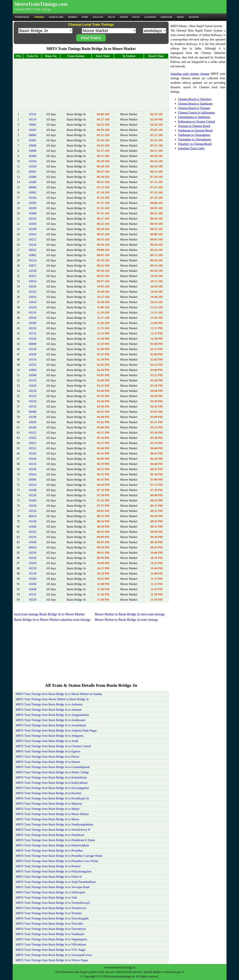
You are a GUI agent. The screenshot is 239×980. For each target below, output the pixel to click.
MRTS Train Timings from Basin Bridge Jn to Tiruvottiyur (51, 929)
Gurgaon (166, 17)
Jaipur (124, 17)
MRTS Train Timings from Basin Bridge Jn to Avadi (47, 741)
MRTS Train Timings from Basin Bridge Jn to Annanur (49, 710)
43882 (33, 255)
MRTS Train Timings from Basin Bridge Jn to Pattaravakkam (52, 845)
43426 (33, 500)
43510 (33, 406)
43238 (33, 417)
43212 (33, 239)
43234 (33, 391)
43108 (33, 229)
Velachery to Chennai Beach (195, 144)
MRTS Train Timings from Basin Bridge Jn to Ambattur (49, 704)
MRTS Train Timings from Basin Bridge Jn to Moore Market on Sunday (59, 694)
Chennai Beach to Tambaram (195, 104)
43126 (33, 495)
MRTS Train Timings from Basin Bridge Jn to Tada (46, 898)
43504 (33, 224)
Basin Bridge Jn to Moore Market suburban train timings (52, 620)
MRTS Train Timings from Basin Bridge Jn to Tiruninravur (51, 908)
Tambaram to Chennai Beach (195, 130)
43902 (33, 192)
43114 (33, 360)
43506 (33, 323)
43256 (33, 553)
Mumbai (73, 17)
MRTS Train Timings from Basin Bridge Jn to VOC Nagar (51, 950)
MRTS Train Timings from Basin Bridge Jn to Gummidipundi (53, 767)
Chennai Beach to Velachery (195, 99)
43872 (33, 266)
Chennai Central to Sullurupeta (197, 113)
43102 (33, 114)
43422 (33, 438)
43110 (33, 313)
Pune (85, 17)
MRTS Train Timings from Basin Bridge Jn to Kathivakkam (52, 783)
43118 (33, 380)
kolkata (98, 17)
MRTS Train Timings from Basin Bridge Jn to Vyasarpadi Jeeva (54, 955)
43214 (33, 260)
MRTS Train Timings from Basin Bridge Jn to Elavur (48, 757)
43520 (33, 600)
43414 (33, 302)
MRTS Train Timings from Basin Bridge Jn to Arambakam (51, 725)
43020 (33, 422)
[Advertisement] (91, 85)
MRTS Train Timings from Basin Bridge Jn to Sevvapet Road (53, 887)
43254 (33, 537)
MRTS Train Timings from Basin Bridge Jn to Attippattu (50, 736)
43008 (33, 151)
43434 (33, 563)
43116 (33, 119)
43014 (33, 281)
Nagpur (194, 17)
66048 (33, 412)
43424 (33, 474)
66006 (33, 480)
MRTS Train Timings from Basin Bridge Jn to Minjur (48, 809)
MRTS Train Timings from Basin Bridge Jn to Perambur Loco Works (57, 861)
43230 (33, 349)
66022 (33, 250)
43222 (33, 292)
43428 (33, 527)
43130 (33, 574)
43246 (33, 469)
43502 (33, 203)
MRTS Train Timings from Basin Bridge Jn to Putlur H (49, 877)
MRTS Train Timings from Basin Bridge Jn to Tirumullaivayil (53, 903)
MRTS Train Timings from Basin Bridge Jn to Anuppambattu (52, 715)
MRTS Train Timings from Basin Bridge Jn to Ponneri (48, 866)
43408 (33, 213)
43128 (33, 521)
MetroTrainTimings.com (41, 4)
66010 (33, 547)
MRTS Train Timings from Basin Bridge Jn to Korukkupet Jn (52, 798)
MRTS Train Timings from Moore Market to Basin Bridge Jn (52, 699)
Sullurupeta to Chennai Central (197, 121)
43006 (33, 145)
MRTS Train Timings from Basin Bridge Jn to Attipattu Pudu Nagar (56, 730)
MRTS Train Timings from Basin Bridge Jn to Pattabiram (50, 835)
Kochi (136, 17)
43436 (33, 584)
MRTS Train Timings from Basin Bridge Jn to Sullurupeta (50, 892)
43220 (33, 286)
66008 (33, 344)
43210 (33, 219)
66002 (33, 172)
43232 (33, 365)
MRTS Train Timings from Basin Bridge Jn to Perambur (49, 851)
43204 (33, 166)
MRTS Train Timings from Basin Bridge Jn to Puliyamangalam (54, 871)
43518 (33, 568)
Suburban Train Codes (191, 148)
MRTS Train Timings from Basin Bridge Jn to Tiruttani (49, 913)
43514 (33, 485)
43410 (33, 234)
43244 (33, 459)
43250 (33, 506)
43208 (33, 208)
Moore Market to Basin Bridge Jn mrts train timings (130, 614)
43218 (33, 271)
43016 (33, 297)
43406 (33, 177)
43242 (33, 453)
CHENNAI (39, 17)
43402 (33, 140)
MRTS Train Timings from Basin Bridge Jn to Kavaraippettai (52, 788)
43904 (33, 370)
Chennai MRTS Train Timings (33, 9)
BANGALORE (56, 17)
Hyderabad (22, 17)
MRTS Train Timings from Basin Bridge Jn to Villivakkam (51, 944)
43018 (33, 318)
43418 (33, 354)
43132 (33, 594)
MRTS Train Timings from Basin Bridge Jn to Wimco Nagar (52, 960)
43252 (33, 532)
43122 (33, 433)
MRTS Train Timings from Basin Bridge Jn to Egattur (48, 751)
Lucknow (150, 17)
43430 (33, 542)
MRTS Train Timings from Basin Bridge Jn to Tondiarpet (50, 934)
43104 (33, 161)
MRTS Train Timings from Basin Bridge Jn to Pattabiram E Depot (55, 840)
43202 (33, 130)
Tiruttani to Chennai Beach (194, 126)
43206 (33, 182)
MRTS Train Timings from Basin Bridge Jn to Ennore (48, 762)
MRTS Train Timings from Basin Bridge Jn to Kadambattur (51, 777)
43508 (33, 375)
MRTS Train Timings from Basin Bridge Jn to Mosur (47, 819)
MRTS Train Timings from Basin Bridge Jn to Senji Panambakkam (56, 882)
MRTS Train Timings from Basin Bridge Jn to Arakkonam (51, 720)
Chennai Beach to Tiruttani (194, 108)
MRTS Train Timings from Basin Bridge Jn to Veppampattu (51, 939)
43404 (33, 156)
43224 (33, 307)
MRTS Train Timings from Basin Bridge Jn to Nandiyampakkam (55, 824)
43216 (33, 245)
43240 (33, 427)
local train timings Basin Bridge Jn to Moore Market (49, 614)
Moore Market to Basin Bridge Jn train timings (126, 620)
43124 (33, 464)
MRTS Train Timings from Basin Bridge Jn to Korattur (49, 793)
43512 (33, 448)
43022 (33, 443)
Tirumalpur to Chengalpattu (195, 139)
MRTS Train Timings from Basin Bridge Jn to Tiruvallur (50, 924)
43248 (33, 490)
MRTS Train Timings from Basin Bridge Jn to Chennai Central (53, 746)
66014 (33, 516)
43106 (33, 198)
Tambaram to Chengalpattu (194, 135)
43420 (33, 386)
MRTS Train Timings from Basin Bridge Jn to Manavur (49, 804)
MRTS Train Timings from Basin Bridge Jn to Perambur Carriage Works (59, 856)
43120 (33, 396)
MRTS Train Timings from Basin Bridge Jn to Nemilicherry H (53, 830)
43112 (33, 333)
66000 (33, 135)
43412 (33, 276)
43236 (33, 401)
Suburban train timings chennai (190, 74)
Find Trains (91, 38)
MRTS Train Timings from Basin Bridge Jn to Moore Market (52, 814)
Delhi (111, 17)
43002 (33, 125)
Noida (181, 17)
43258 (33, 558)
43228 (33, 339)
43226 (33, 328)
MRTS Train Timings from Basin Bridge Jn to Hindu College (52, 772)
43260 (33, 579)
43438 (33, 589)
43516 (33, 511)
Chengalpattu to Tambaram (194, 117)
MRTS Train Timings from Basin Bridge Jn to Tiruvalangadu (52, 918)
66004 (33, 187)
